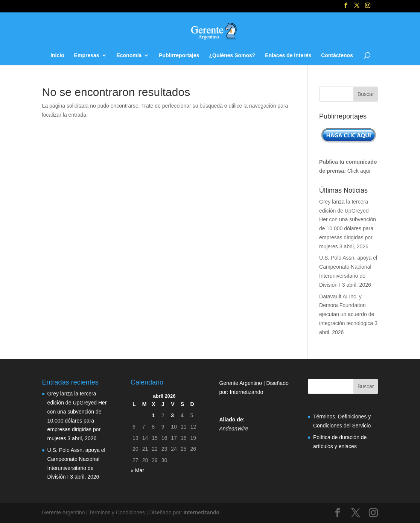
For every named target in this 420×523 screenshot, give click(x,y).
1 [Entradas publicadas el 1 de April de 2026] (153, 415)
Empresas (87, 55)
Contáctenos (337, 55)
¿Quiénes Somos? (232, 55)
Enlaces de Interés (288, 55)
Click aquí (359, 171)
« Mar (137, 470)
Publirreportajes (179, 55)
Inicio (57, 55)
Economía (129, 55)
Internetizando (247, 392)
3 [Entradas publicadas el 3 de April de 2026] (172, 415)
